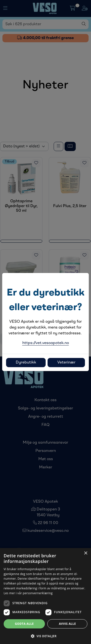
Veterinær (66, 363)
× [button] (86, 553)
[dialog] (45, 596)
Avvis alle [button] (67, 624)
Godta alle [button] (24, 624)
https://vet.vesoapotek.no (46, 343)
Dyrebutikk (26, 363)
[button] (45, 636)
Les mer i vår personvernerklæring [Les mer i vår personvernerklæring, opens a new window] (28, 593)
